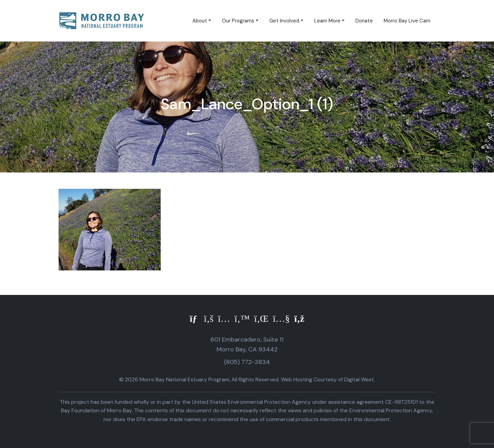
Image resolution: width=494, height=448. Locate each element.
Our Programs (238, 21)
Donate (364, 21)
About (200, 21)
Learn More (327, 21)
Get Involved (284, 21)
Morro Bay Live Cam (407, 21)
